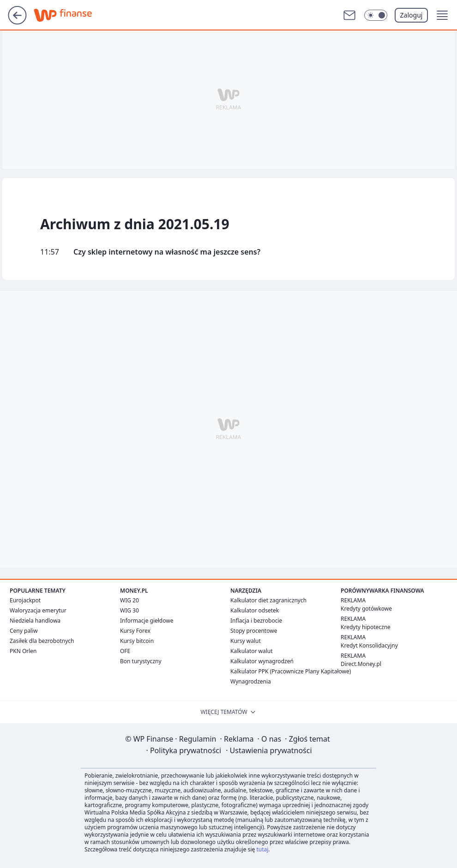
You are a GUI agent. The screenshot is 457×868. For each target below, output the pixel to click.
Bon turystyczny (141, 661)
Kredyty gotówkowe (366, 609)
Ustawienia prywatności (269, 750)
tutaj (262, 849)
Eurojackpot (25, 600)
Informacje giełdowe (147, 621)
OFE (125, 651)
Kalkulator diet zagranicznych (268, 600)
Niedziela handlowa (35, 621)
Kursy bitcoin (137, 641)
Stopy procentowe (254, 631)
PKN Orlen (23, 651)
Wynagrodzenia (251, 681)
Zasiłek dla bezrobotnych (42, 641)
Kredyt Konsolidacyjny (369, 645)
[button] (442, 15)
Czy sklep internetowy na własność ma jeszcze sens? (167, 252)
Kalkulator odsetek (255, 610)
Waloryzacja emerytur (38, 610)
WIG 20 (129, 600)
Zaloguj (412, 15)
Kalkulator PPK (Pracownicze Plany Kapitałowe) (291, 671)
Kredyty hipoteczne (366, 627)
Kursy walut (246, 641)
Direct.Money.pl (361, 664)
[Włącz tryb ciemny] (376, 15)
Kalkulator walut (252, 651)
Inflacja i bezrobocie (256, 621)
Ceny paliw (24, 631)
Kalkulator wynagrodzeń (262, 661)
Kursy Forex (135, 631)
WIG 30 (129, 610)
